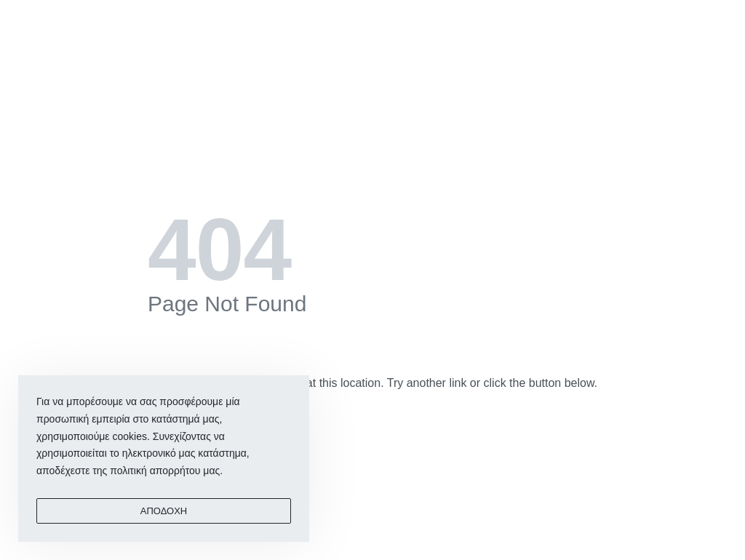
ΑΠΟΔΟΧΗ (164, 511)
